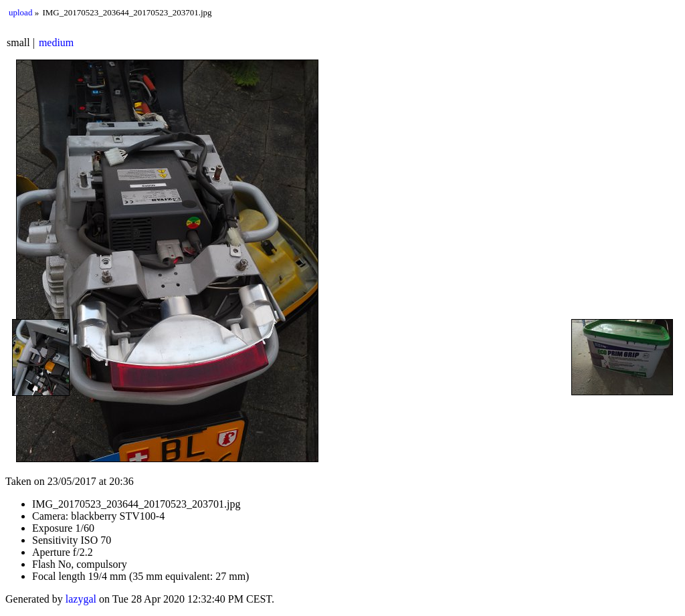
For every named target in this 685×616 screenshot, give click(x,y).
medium (56, 42)
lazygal (81, 599)
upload (20, 12)
